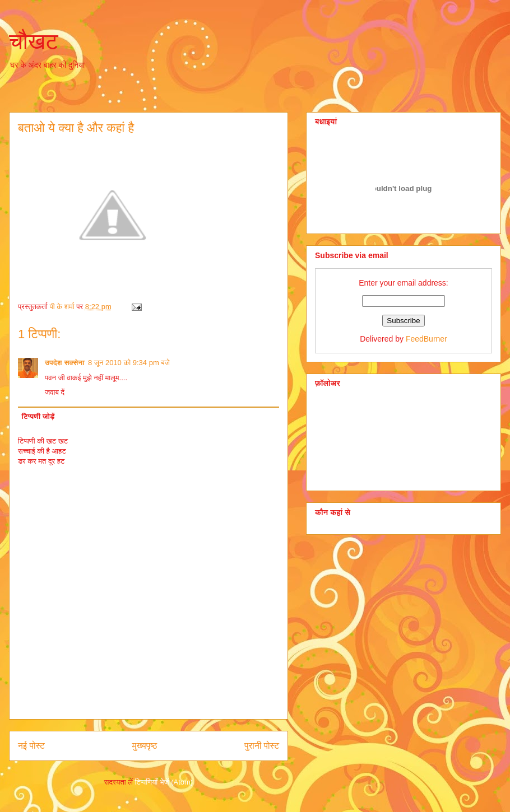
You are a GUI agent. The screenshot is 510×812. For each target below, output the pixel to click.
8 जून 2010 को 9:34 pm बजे (129, 363)
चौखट (34, 41)
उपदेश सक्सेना (65, 363)
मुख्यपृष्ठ (145, 746)
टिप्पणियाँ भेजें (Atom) (164, 782)
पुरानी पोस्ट (262, 746)
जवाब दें (55, 392)
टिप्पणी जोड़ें (38, 416)
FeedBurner (426, 339)
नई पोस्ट (31, 746)
